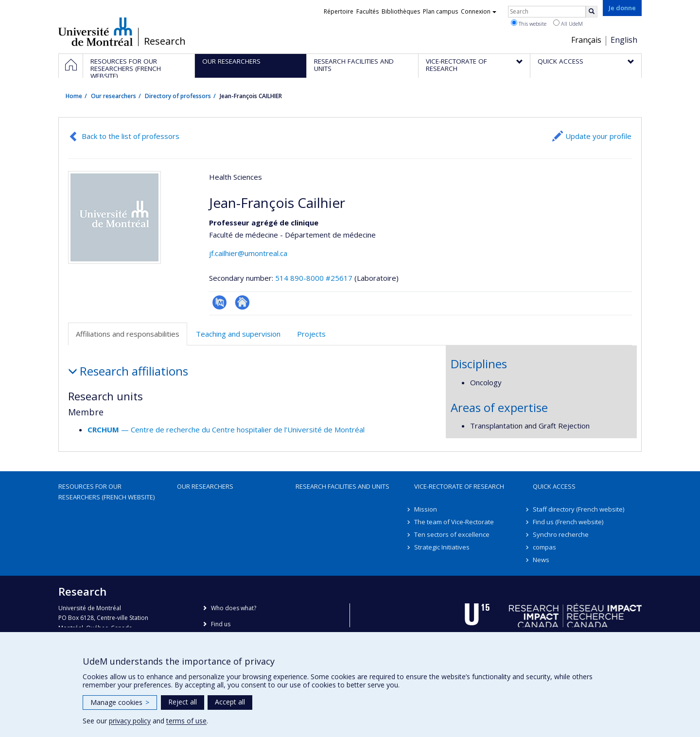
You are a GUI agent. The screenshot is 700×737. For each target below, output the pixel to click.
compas (544, 547)
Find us (221, 624)
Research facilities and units (342, 486)
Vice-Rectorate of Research (459, 486)
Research (165, 41)
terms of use (186, 721)
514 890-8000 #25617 (314, 278)
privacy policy (130, 721)
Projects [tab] (311, 334)
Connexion (479, 11)
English (624, 40)
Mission (426, 509)
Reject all (183, 702)
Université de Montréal (96, 32)
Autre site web (242, 302)
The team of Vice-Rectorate (454, 522)
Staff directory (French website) (578, 509)
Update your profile (598, 136)
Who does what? (234, 608)
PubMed (219, 302)
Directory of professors (178, 96)
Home (74, 96)
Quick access (554, 486)
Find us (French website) (568, 522)
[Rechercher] (592, 12)
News (541, 560)
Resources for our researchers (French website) (106, 492)
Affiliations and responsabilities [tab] (128, 334)
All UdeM (568, 23)
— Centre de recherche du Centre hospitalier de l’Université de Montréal (226, 429)
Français (586, 40)
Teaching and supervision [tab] (238, 334)
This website (529, 23)
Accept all (230, 702)
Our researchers (114, 96)
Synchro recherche (561, 534)
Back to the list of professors (131, 136)
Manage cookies (120, 702)
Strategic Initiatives (442, 547)
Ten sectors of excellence (452, 534)
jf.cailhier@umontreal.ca (248, 253)
